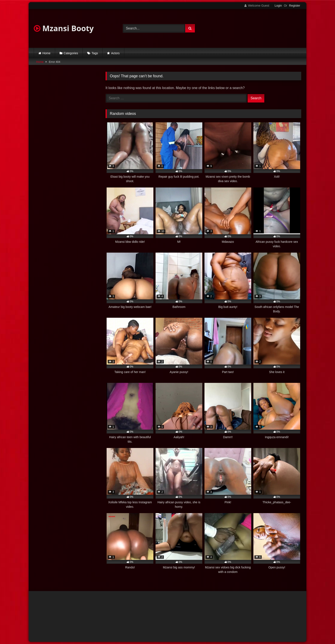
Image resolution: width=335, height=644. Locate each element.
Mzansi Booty (64, 28)
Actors (115, 53)
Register (295, 6)
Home (46, 53)
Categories (71, 53)
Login (278, 6)
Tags (95, 53)
